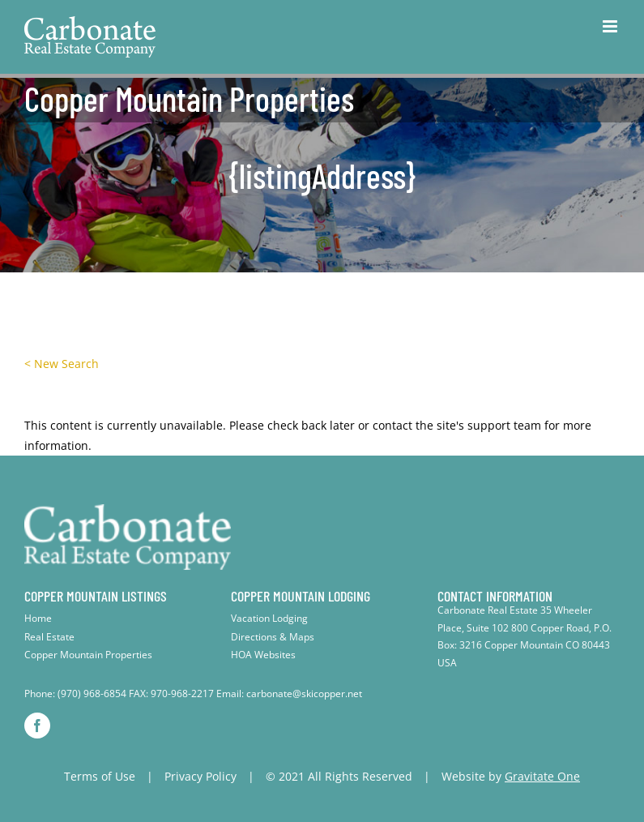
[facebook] (37, 726)
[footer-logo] (128, 509)
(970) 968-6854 (92, 694)
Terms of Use (100, 776)
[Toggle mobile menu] (611, 26)
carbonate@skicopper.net (304, 694)
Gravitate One (542, 776)
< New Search (62, 364)
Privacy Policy (200, 776)
